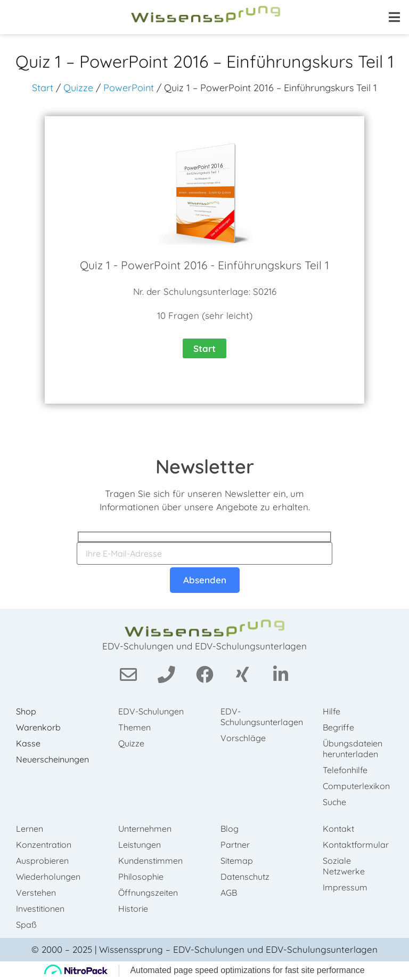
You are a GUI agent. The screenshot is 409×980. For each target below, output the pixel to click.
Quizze (78, 88)
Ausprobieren (42, 861)
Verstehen (36, 893)
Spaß (26, 925)
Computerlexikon (356, 786)
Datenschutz (245, 877)
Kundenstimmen (150, 861)
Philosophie (141, 877)
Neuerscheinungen (52, 759)
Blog (230, 829)
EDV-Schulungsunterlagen (261, 717)
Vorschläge (243, 738)
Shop (26, 711)
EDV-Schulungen (151, 711)
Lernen (30, 829)
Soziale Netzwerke (344, 866)
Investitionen (40, 909)
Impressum (345, 887)
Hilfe (332, 711)
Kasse (28, 743)
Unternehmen (145, 829)
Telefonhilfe (345, 770)
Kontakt (338, 829)
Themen (134, 727)
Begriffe (338, 727)
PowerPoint (129, 88)
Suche (334, 802)
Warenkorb (38, 727)
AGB (229, 893)
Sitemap (237, 861)
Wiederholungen (48, 877)
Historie (133, 909)
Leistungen (140, 845)
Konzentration (44, 845)
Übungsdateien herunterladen (353, 749)
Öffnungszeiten (148, 893)
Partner (235, 845)
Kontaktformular (356, 845)
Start (43, 88)
